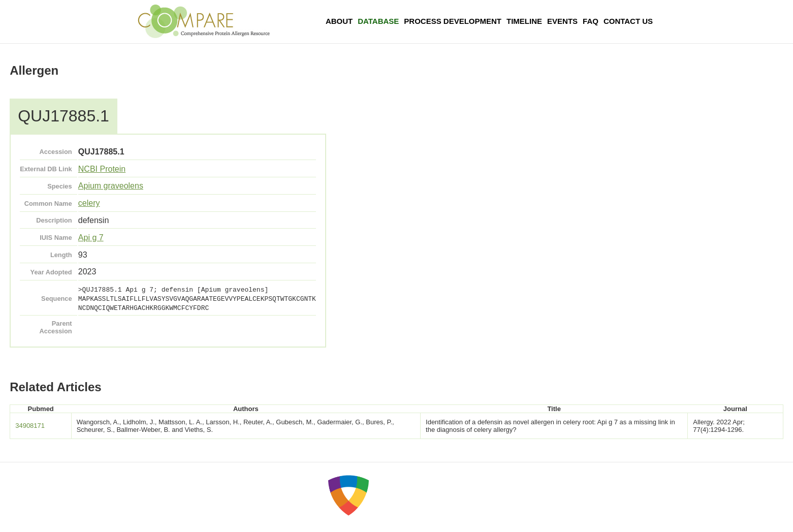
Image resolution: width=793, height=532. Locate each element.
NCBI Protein (102, 169)
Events (562, 21)
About (339, 21)
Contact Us (628, 21)
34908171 (30, 426)
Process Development (453, 21)
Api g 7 (91, 238)
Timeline (524, 21)
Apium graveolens (111, 186)
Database (378, 21)
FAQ (591, 21)
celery (89, 203)
